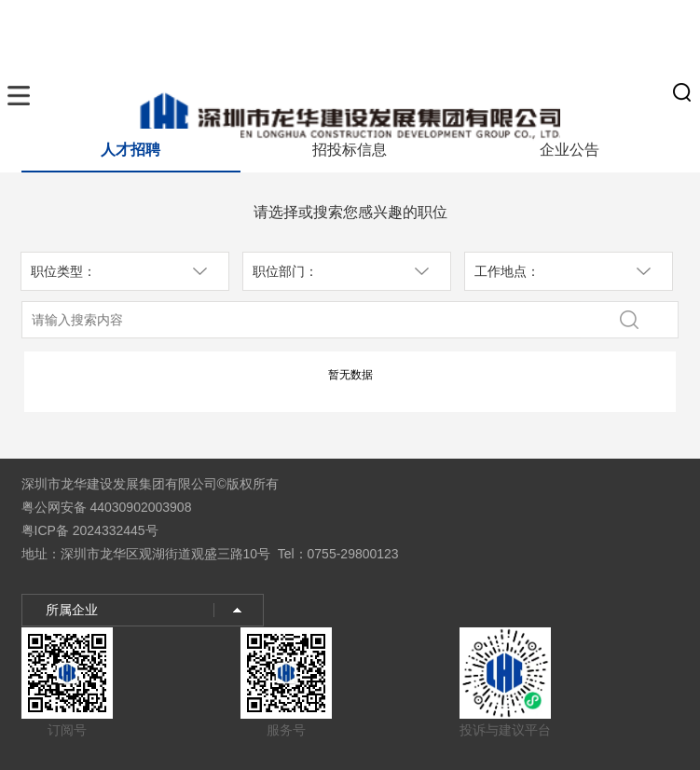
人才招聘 (130, 150)
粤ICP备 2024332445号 (90, 530)
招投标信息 (350, 150)
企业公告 (570, 150)
